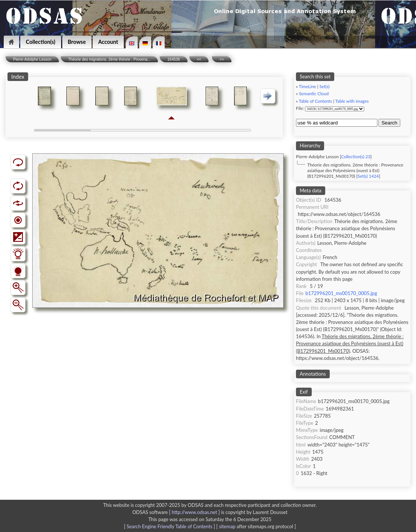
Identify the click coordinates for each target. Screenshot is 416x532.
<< (199, 59)
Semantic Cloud (314, 94)
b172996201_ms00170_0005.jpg (341, 293)
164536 (173, 59)
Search (389, 123)
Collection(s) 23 (356, 157)
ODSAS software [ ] (177, 512)
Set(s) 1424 (368, 176)
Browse (77, 42)
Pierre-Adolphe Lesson (32, 59)
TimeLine (308, 86)
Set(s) (324, 86)
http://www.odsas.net (194, 512)
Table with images (352, 101)
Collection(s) (41, 42)
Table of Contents (316, 101)
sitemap (227, 526)
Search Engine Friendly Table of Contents (170, 526)
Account (108, 42)
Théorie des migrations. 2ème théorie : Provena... (110, 59)
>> (222, 59)
